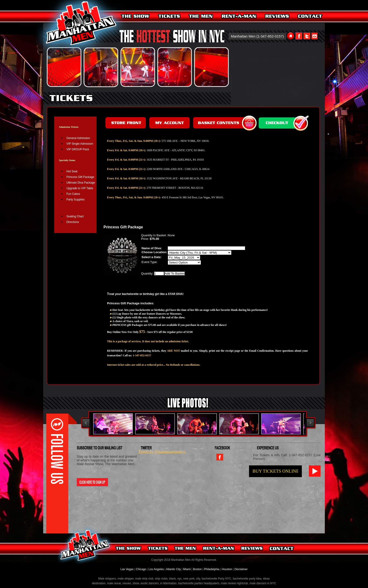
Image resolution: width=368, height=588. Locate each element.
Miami (187, 569)
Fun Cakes (73, 194)
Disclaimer (241, 569)
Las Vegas (127, 569)
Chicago (141, 569)
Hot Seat (72, 171)
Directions (73, 222)
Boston (198, 569)
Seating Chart (75, 216)
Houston (227, 569)
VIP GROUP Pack (78, 149)
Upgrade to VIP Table (80, 188)
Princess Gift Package (80, 177)
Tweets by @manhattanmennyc (162, 451)
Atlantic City (173, 569)
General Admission (78, 138)
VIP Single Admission (80, 144)
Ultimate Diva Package (81, 183)
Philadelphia (212, 569)
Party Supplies (75, 200)
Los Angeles (156, 569)
